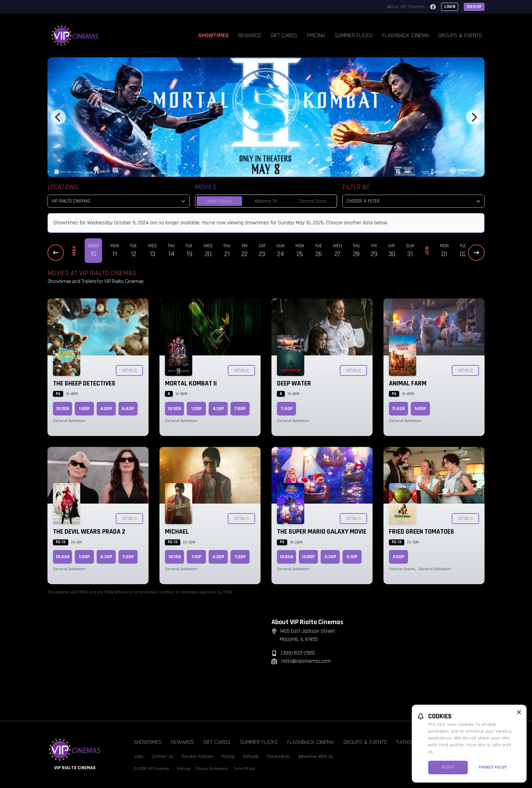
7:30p (128, 557)
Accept (448, 767)
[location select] (118, 201)
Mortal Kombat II (191, 383)
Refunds (251, 757)
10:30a (174, 409)
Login (450, 7)
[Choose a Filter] (414, 201)
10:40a (63, 557)
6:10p (352, 557)
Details (129, 370)
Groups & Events (460, 35)
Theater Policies (198, 757)
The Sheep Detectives (84, 383)
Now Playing (219, 201)
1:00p (84, 409)
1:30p (84, 557)
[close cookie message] (519, 712)
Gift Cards (284, 35)
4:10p (218, 409)
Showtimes (213, 35)
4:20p (218, 557)
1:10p (197, 557)
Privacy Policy (493, 767)
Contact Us (163, 757)
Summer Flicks (354, 35)
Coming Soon (313, 201)
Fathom (406, 742)
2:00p (398, 557)
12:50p (308, 557)
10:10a (175, 557)
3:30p (330, 557)
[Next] (474, 117)
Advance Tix (266, 201)
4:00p (106, 409)
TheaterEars (279, 757)
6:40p (128, 409)
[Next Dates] (476, 253)
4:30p (106, 557)
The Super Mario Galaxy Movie (322, 532)
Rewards (250, 35)
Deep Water (294, 383)
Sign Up (474, 7)
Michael (177, 532)
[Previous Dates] (56, 253)
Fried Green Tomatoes (422, 532)
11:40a (398, 409)
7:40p (287, 409)
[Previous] (58, 117)
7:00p (240, 409)
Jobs (139, 757)
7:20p (240, 557)
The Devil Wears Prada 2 (89, 532)
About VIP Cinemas (406, 7)
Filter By (356, 187)
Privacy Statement (212, 769)
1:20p (197, 409)
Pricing (316, 35)
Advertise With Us (316, 757)
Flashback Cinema (405, 35)
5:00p (420, 409)
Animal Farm (408, 383)
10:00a (286, 557)
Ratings (184, 769)
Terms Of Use (244, 769)
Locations (63, 187)
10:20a (63, 409)
